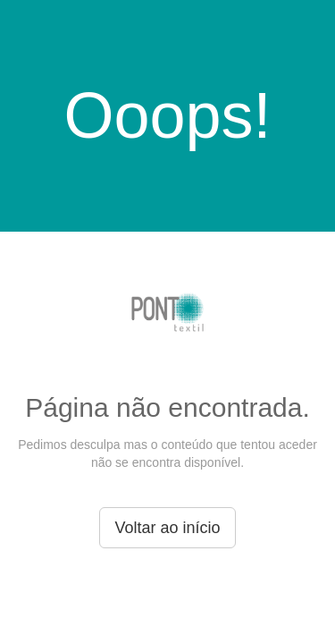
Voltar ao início (167, 528)
